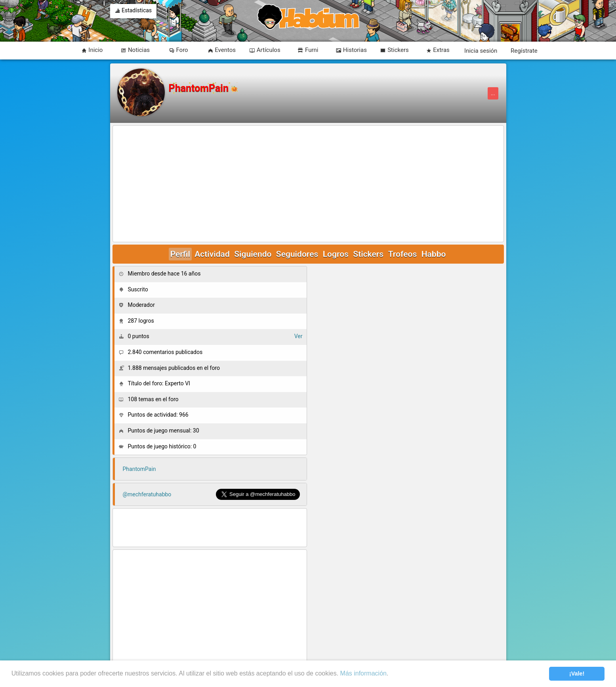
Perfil (180, 254)
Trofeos (403, 254)
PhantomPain (139, 469)
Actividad (212, 254)
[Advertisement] (308, 184)
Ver (298, 336)
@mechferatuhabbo (147, 494)
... (493, 93)
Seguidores (297, 254)
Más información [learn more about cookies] (363, 673)
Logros (336, 254)
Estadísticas (133, 11)
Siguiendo (253, 254)
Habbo (434, 254)
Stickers (368, 254)
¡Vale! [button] (577, 674)
